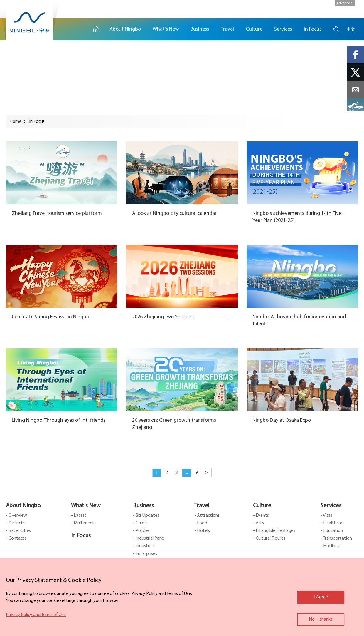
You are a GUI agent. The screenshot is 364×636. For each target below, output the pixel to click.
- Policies (141, 531)
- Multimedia (83, 523)
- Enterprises (145, 554)
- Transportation (336, 538)
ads (355, 107)
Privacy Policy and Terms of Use (36, 615)
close (9, 579)
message (355, 89)
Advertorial (345, 3)
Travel (202, 506)
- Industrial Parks (149, 538)
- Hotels (202, 531)
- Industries (144, 546)
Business (143, 506)
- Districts (15, 523)
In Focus (81, 536)
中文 (351, 29)
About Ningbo (23, 506)
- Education (332, 531)
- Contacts (16, 538)
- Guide (140, 523)
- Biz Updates (146, 516)
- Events (261, 516)
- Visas (326, 516)
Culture (262, 506)
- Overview (16, 516)
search (336, 29)
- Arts (258, 523)
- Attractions (207, 516)
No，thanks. (321, 620)
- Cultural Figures (269, 538)
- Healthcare (333, 523)
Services (331, 506)
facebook (355, 55)
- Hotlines (330, 546)
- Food (201, 523)
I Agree (321, 597)
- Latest (79, 516)
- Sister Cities (18, 531)
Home (96, 29)
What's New (86, 506)
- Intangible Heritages (274, 531)
